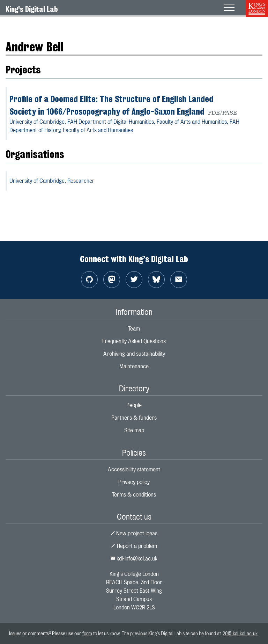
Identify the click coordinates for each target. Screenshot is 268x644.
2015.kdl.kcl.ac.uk (240, 633)
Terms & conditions (134, 495)
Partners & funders (134, 418)
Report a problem (134, 546)
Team (134, 329)
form (87, 633)
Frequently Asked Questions (134, 341)
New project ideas (134, 533)
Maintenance (134, 366)
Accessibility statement (134, 469)
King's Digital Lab (32, 9)
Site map (134, 430)
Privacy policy (134, 482)
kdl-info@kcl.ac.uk (134, 559)
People (134, 405)
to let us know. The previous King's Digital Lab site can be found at (157, 633)
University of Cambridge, (52, 181)
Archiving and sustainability (134, 354)
